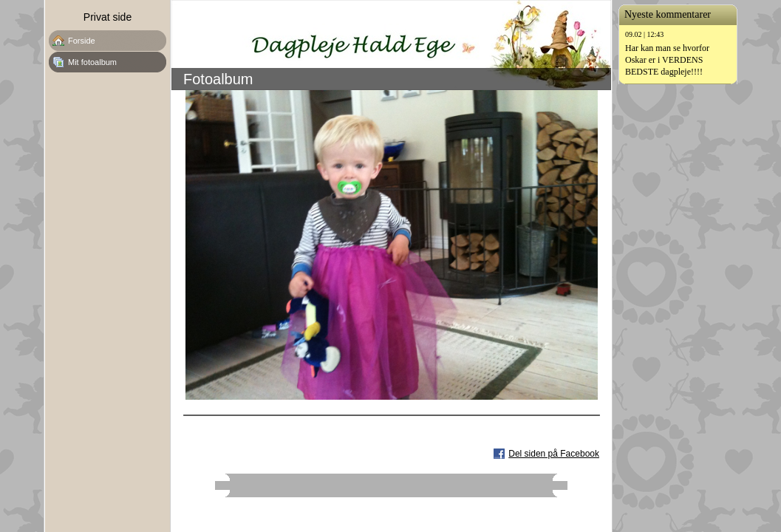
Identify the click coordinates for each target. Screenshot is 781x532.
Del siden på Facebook (554, 454)
